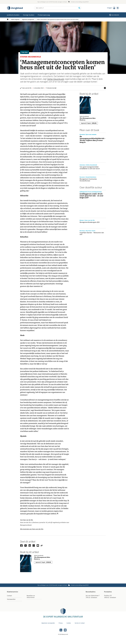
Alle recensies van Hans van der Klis (32, 529)
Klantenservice (13, 592)
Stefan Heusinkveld (56, 79)
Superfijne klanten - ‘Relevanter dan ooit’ (92, 234)
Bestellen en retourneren (31, 597)
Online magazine (15, 20)
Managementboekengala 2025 (90, 222)
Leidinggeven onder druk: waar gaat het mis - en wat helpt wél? (91, 196)
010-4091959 (115, 15)
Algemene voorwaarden (48, 623)
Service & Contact (80, 623)
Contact (9, 596)
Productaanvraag (44, 15)
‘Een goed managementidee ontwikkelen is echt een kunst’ (90, 168)
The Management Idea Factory (88, 119)
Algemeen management (28, 20)
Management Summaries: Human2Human (88, 180)
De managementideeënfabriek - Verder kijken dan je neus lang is (93, 139)
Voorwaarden (11, 599)
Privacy (61, 623)
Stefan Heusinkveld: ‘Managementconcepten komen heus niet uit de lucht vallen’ (58, 20)
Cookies (69, 623)
